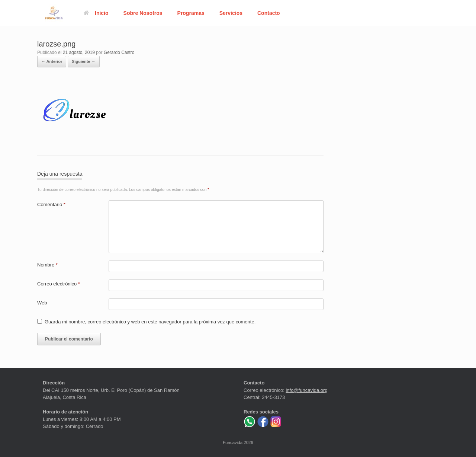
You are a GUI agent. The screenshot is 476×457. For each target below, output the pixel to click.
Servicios (231, 13)
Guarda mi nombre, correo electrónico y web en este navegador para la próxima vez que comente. (150, 322)
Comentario (51, 204)
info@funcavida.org (306, 390)
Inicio (96, 13)
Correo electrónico (59, 284)
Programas (191, 13)
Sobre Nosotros (143, 13)
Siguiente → (84, 61)
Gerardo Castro (119, 52)
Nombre (47, 265)
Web (42, 303)
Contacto (269, 13)
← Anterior (52, 61)
